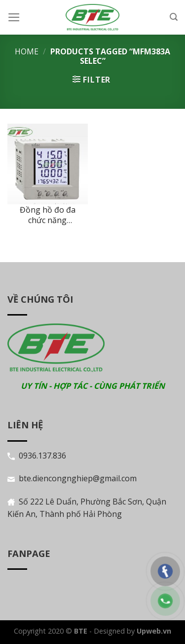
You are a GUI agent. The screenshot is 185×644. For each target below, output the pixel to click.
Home (27, 51)
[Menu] (14, 17)
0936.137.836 (42, 456)
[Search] (174, 17)
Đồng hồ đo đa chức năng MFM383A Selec (48, 215)
